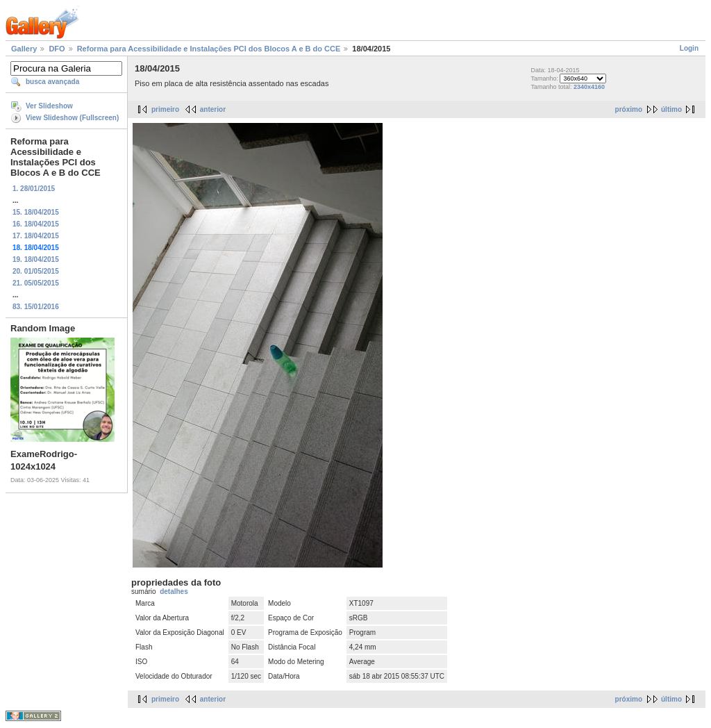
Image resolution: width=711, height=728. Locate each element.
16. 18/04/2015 (36, 224)
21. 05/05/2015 (36, 283)
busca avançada (52, 82)
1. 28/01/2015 (34, 189)
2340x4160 (589, 87)
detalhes (174, 591)
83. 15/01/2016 (36, 307)
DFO (57, 49)
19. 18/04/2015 (36, 259)
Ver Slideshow (49, 106)
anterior (213, 109)
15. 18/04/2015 (36, 212)
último (671, 109)
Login (689, 48)
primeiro (165, 109)
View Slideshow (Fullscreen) (72, 118)
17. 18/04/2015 (36, 236)
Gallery (24, 49)
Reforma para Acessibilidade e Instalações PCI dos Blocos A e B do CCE (209, 49)
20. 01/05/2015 (36, 271)
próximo (629, 109)
